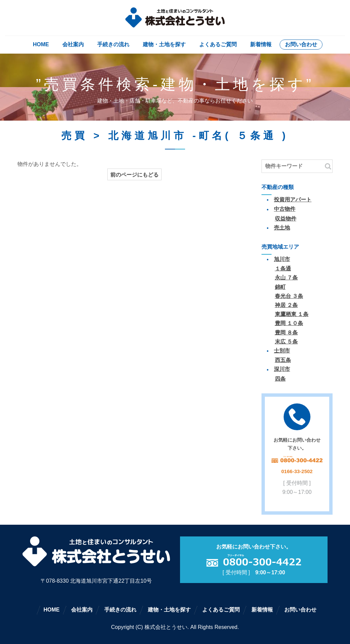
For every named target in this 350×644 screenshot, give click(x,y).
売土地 (282, 228)
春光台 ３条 (289, 296)
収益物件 (286, 219)
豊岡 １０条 (289, 323)
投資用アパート (293, 200)
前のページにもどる (134, 175)
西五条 (283, 360)
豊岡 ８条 (286, 333)
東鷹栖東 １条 (292, 314)
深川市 (282, 369)
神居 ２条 (286, 305)
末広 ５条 (286, 342)
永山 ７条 (286, 278)
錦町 (280, 287)
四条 (280, 379)
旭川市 (282, 259)
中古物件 (285, 209)
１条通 (283, 269)
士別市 (282, 351)
